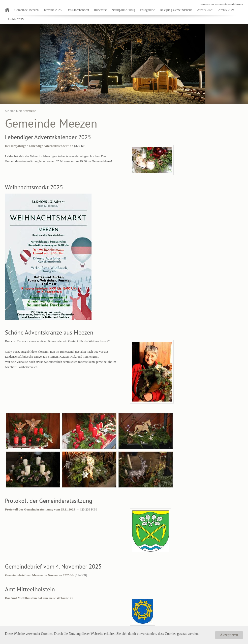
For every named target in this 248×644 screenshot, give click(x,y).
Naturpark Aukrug (123, 10)
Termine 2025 (53, 10)
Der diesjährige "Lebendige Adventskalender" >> (39, 146)
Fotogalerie (147, 10)
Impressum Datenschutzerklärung (221, 5)
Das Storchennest (78, 10)
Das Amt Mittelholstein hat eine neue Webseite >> (39, 598)
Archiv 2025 (15, 19)
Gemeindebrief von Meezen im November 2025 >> (39, 575)
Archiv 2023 (205, 10)
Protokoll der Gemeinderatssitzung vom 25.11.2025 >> (42, 509)
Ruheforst (100, 10)
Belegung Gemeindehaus (176, 10)
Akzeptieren (229, 635)
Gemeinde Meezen (27, 10)
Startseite (29, 111)
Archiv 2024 (226, 10)
